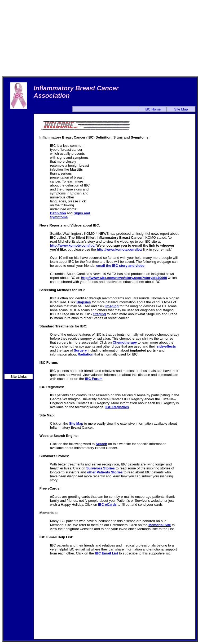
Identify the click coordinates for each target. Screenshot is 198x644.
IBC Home (153, 109)
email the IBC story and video (120, 266)
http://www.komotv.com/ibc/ (73, 245)
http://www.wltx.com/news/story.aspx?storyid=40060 (124, 278)
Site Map (181, 109)
